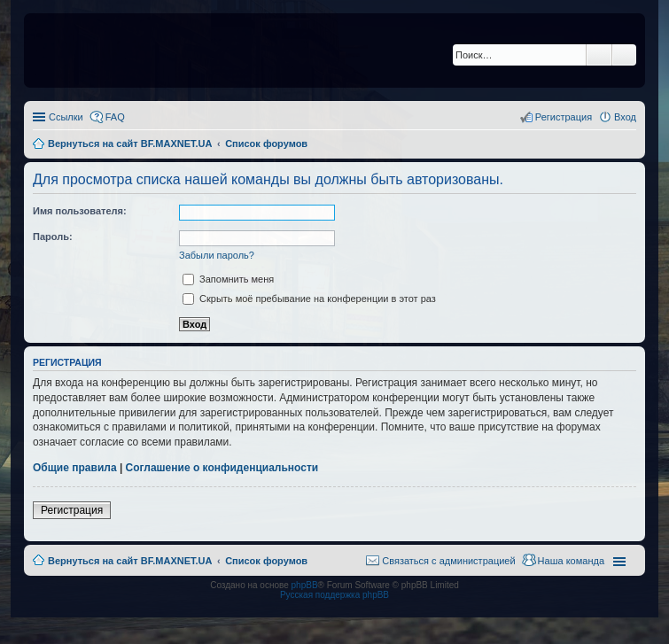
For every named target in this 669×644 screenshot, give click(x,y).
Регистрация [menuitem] (564, 117)
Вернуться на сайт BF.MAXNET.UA (130, 561)
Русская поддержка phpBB (334, 595)
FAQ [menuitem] (115, 117)
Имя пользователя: (80, 211)
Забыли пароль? (217, 255)
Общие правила (75, 468)
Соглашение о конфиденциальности (222, 468)
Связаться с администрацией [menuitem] (448, 561)
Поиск (599, 55)
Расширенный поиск (624, 55)
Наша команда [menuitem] (571, 561)
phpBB (305, 585)
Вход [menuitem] (625, 117)
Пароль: (53, 237)
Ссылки (66, 117)
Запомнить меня (228, 279)
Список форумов (266, 561)
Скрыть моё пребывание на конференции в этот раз (309, 299)
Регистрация (72, 510)
